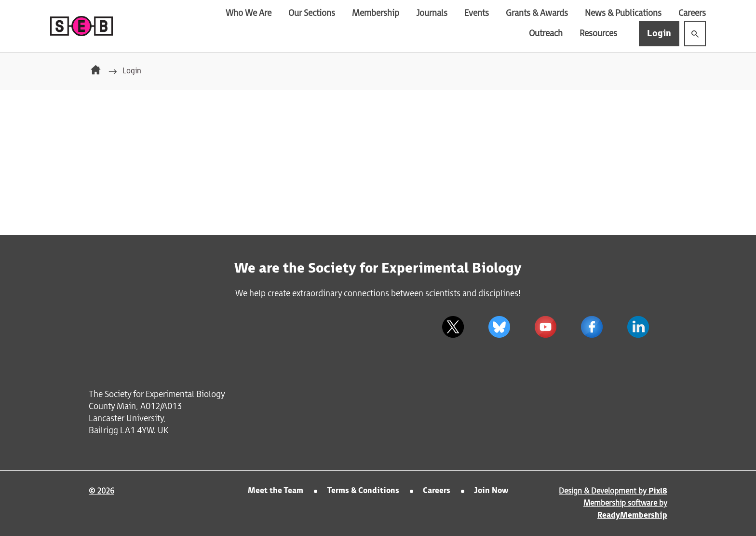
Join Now (491, 491)
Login (659, 34)
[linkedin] (638, 327)
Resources (598, 34)
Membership (376, 13)
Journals (432, 13)
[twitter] (453, 327)
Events (477, 13)
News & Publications (623, 13)
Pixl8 (658, 491)
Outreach (546, 34)
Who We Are (249, 13)
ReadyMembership (632, 515)
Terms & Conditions (363, 491)
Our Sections (312, 13)
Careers (692, 13)
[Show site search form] (695, 34)
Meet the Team (276, 491)
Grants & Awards (537, 13)
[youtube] (545, 327)
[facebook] (592, 327)
